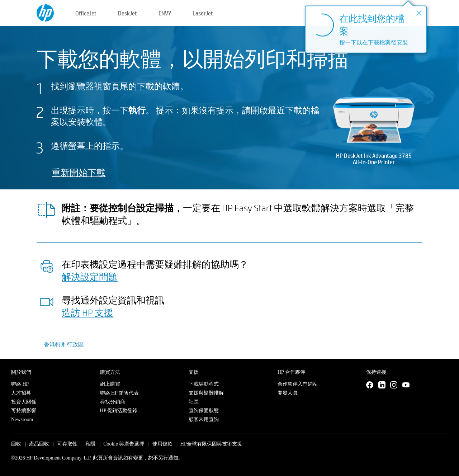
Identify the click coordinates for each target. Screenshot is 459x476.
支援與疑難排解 (206, 393)
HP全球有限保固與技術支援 (211, 444)
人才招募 (21, 393)
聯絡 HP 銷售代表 (119, 393)
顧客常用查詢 (204, 420)
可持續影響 (24, 411)
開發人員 (288, 393)
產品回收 (39, 444)
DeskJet (127, 13)
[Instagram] (394, 385)
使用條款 (162, 444)
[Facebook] (370, 385)
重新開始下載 (79, 172)
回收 (16, 444)
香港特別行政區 (64, 344)
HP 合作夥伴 (291, 372)
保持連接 (376, 372)
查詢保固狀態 (204, 411)
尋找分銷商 (113, 402)
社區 (194, 402)
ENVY (165, 13)
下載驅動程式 (204, 384)
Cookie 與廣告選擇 (124, 444)
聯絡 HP (20, 384)
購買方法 (110, 372)
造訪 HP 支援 (87, 312)
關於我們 (21, 372)
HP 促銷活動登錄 (119, 411)
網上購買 (110, 384)
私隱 (90, 444)
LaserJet (203, 13)
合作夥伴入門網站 (298, 384)
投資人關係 (24, 402)
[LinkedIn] (382, 385)
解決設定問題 (90, 277)
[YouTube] (406, 385)
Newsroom (22, 420)
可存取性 (67, 444)
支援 (194, 372)
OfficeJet (86, 13)
